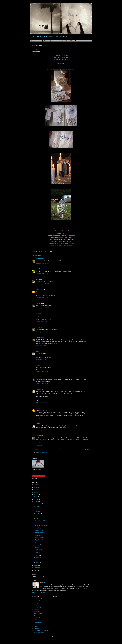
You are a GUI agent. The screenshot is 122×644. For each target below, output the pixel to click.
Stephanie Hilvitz (38, 626)
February (38, 560)
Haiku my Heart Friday (41, 525)
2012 (36, 497)
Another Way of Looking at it (41, 599)
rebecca (38, 314)
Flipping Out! (39, 535)
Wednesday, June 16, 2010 (42, 430)
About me (39, 41)
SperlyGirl (36, 624)
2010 (36, 502)
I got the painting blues (41, 540)
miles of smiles (39, 523)
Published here (74, 41)
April (37, 555)
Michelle (38, 303)
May (37, 553)
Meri (37, 327)
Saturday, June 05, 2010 (42, 372)
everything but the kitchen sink (43, 528)
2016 (36, 487)
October (38, 509)
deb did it (44, 583)
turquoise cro (39, 259)
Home (32, 41)
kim (37, 408)
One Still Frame (38, 614)
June (37, 518)
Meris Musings (38, 609)
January (38, 562)
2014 (36, 492)
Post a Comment (38, 446)
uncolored (38, 547)
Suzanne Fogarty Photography (41, 631)
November (38, 506)
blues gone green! (40, 537)
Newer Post (35, 449)
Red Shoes (36, 620)
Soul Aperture (37, 622)
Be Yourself (37, 601)
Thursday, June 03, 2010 (42, 322)
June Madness (39, 550)
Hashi (37, 279)
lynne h (38, 389)
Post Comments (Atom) (45, 452)
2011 (36, 499)
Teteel (37, 377)
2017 (36, 485)
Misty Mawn (37, 612)
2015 (36, 490)
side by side (38, 545)
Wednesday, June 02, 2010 (42, 263)
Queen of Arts (37, 616)
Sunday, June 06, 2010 (41, 403)
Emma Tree (37, 605)
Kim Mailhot (39, 290)
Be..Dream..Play (38, 603)
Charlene (38, 436)
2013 (36, 494)
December (38, 504)
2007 (36, 570)
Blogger (68, 637)
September (38, 511)
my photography (56, 41)
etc (36, 542)
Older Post (87, 449)
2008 (36, 568)
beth (37, 351)
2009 (36, 565)
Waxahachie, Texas (40, 521)
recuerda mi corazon (39, 633)
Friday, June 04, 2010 (41, 346)
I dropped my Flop (40, 533)
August (38, 514)
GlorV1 (38, 424)
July (37, 516)
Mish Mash (46, 41)
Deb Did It (65, 41)
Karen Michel (37, 607)
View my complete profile (39, 593)
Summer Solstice (40, 530)
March (37, 558)
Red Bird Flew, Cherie (39, 618)
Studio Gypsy (37, 628)
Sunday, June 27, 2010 (41, 442)
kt (36, 365)
